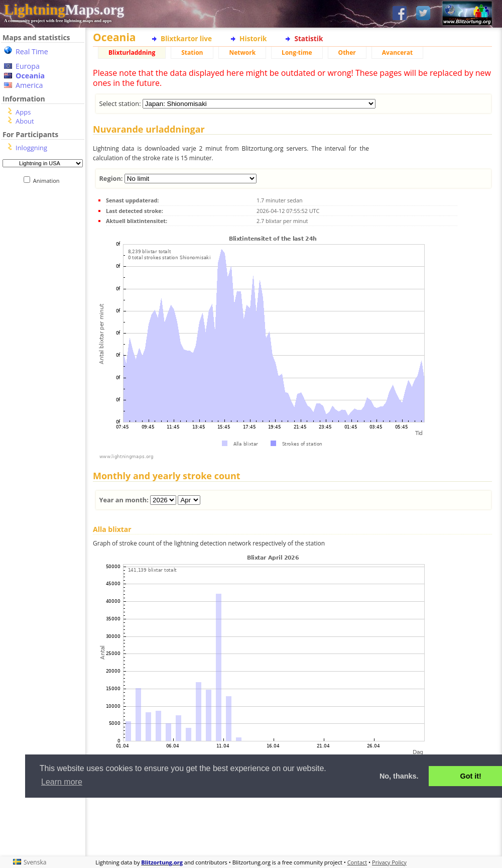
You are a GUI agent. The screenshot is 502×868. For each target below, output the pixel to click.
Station (192, 52)
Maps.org (64, 10)
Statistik (308, 38)
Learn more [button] (62, 782)
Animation (48, 181)
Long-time (297, 52)
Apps (23, 112)
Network (242, 52)
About (25, 121)
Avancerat (397, 52)
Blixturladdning (132, 52)
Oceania (30, 76)
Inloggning (31, 148)
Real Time (32, 51)
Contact (357, 862)
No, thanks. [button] (399, 776)
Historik (253, 38)
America (29, 85)
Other (347, 52)
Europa (28, 66)
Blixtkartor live (186, 38)
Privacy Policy (389, 862)
